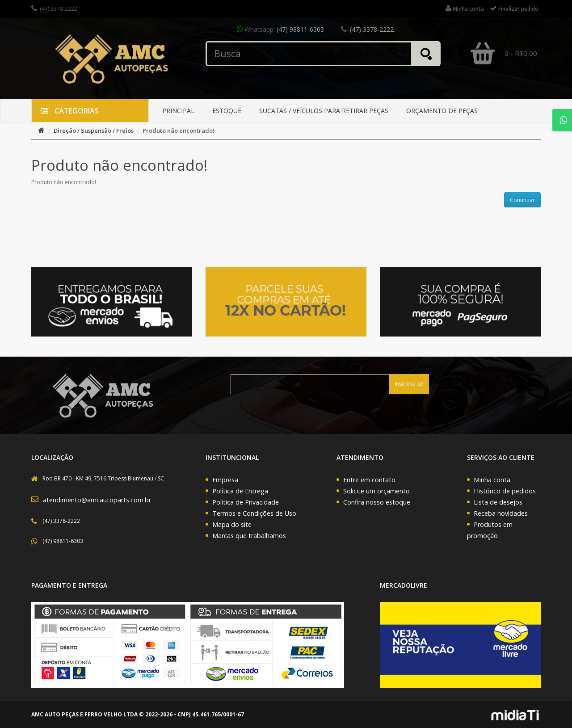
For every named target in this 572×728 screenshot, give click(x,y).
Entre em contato (369, 480)
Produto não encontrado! (179, 130)
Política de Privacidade (246, 502)
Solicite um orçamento (376, 491)
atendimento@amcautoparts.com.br (97, 500)
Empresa (225, 480)
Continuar (522, 200)
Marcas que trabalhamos (249, 536)
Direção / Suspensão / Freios (94, 130)
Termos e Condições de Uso (254, 513)
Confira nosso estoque (377, 502)
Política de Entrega (240, 491)
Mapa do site (232, 524)
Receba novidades (501, 513)
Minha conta (492, 480)
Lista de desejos (498, 502)
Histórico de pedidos (505, 491)
